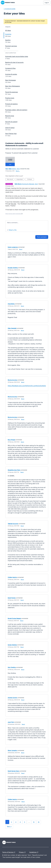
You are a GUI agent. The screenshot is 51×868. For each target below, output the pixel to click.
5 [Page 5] (25, 822)
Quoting (8, 40)
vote (10, 164)
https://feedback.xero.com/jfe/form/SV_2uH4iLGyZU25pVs (27, 386)
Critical (31, 180)
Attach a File (13, 230)
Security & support (11, 122)
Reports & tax (10, 116)
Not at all (11, 180)
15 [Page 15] (34, 822)
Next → (9, 826)
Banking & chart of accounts (14, 62)
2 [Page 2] (11, 822)
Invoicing (8, 34)
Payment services (11, 46)
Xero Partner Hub (11, 134)
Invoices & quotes (11, 74)
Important (20, 180)
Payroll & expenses (12, 92)
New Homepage (11, 80)
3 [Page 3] (16, 822)
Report (21, 249)
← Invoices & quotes (10, 9)
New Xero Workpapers (13, 86)
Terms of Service (9, 852)
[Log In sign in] (47, 3)
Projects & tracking (11, 104)
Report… (18, 171)
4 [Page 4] (20, 822)
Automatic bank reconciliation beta (17, 56)
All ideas (8, 30)
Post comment (42, 237)
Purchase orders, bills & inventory (16, 110)
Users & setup (10, 128)
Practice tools (10, 98)
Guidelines (34, 852)
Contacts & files (10, 68)
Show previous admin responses (14, 214)
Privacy (23, 852)
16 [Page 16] (39, 822)
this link (13, 204)
